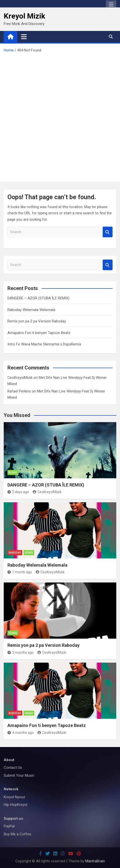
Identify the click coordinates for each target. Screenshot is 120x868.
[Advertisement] (60, 116)
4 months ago (21, 733)
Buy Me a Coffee (17, 834)
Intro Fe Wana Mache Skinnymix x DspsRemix (44, 344)
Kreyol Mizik (24, 16)
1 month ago (20, 572)
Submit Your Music (19, 775)
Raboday (15, 553)
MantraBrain (95, 861)
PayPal (9, 826)
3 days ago (18, 492)
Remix (13, 472)
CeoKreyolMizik (20, 378)
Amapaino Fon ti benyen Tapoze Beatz (39, 333)
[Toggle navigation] (24, 37)
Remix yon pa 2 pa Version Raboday (37, 321)
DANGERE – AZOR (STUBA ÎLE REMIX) (38, 298)
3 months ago (21, 652)
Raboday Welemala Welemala (31, 310)
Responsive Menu (111, 5)
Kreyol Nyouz (15, 797)
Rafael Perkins (19, 391)
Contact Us (13, 768)
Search (108, 232)
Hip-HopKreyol (15, 805)
